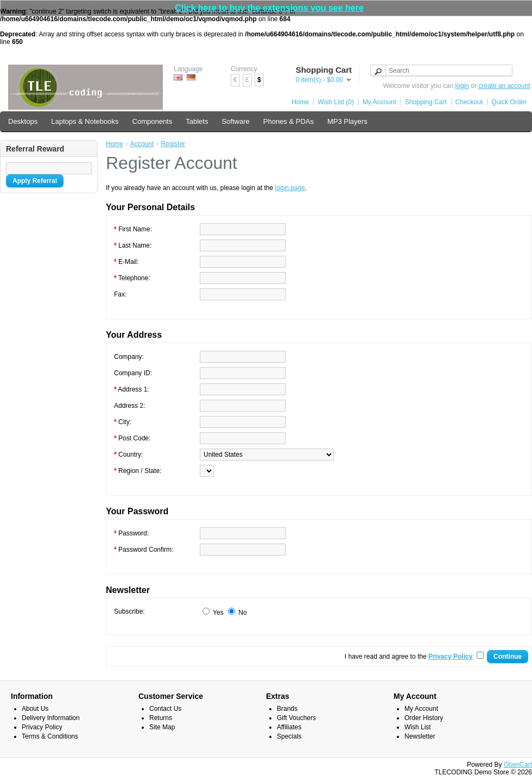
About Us (35, 709)
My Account (379, 102)
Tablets (197, 121)
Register (173, 144)
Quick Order (509, 102)
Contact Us (165, 709)
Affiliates (289, 727)
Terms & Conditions (50, 736)
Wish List (418, 727)
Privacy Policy (42, 727)
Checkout (469, 102)
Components (153, 121)
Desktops (23, 121)
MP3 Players (347, 121)
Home (300, 102)
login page (290, 188)
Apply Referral (35, 181)
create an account (504, 86)
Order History (424, 718)
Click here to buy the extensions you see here (269, 8)
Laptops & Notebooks (85, 121)
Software (235, 121)
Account (142, 144)
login (462, 86)
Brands (287, 709)
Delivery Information (51, 718)
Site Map (162, 727)
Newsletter (420, 736)
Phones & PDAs (289, 121)
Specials (289, 736)
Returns (161, 718)
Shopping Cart (426, 102)
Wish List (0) (336, 102)
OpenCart (518, 765)
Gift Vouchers (296, 718)
